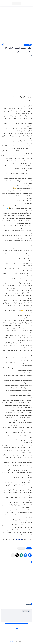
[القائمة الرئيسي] (31, 3)
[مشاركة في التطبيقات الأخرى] (13, 555)
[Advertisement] (16, 26)
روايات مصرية (28, 45)
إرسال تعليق (26, 611)
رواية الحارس (18, 540)
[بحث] (2, 3)
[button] (25, 555)
